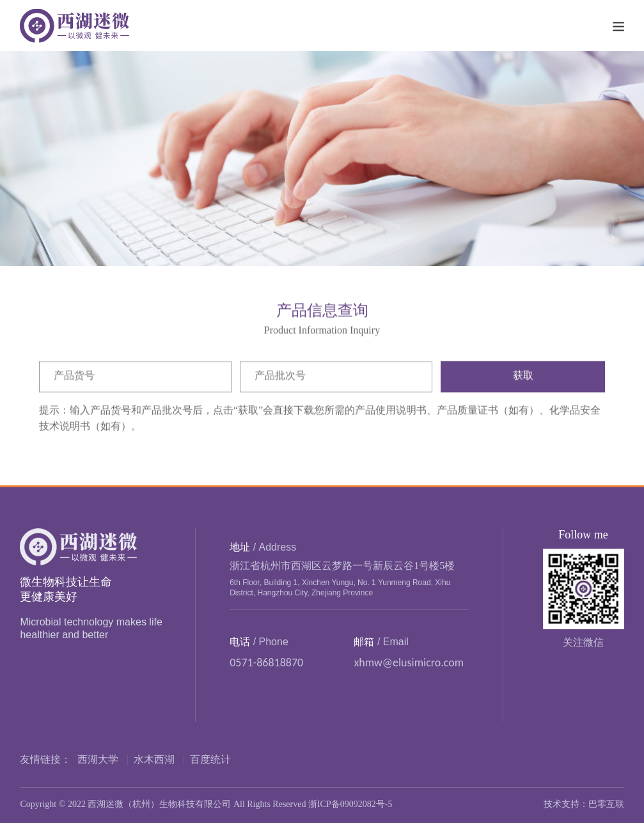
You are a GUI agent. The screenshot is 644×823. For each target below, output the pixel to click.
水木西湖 (154, 760)
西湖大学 (98, 760)
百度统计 (210, 760)
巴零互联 (606, 805)
